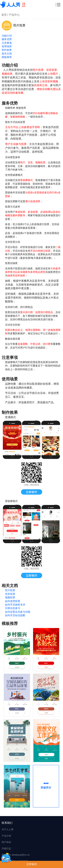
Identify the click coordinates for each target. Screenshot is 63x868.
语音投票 (10, 594)
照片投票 (10, 590)
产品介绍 (6, 836)
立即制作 (32, 864)
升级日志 (6, 848)
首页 (4, 15)
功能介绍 (7, 36)
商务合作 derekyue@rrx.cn (16, 855)
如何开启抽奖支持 (15, 605)
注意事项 (7, 43)
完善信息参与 (13, 608)
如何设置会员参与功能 (18, 612)
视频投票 (10, 597)
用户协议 (6, 842)
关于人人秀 (8, 829)
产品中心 (14, 15)
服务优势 (7, 39)
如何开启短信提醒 (15, 615)
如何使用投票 (13, 601)
